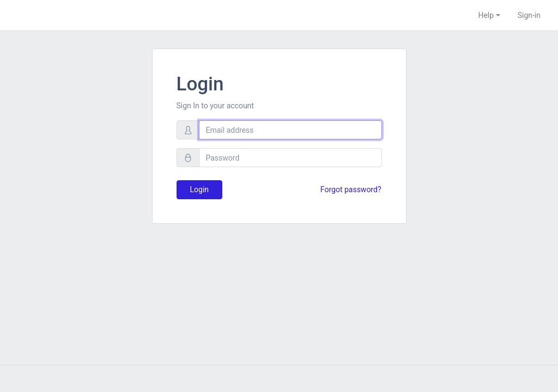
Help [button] (486, 15)
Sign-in (529, 15)
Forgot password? (351, 189)
